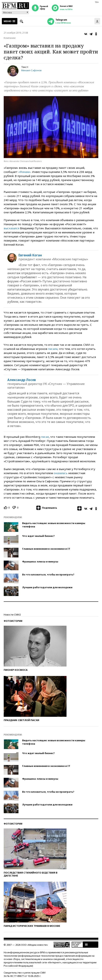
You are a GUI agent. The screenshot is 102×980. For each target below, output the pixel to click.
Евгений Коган (30, 255)
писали (53, 349)
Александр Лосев (22, 380)
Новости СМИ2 (12, 615)
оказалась (61, 473)
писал (45, 437)
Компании (10, 38)
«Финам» (24, 172)
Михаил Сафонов (31, 70)
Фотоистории (13, 621)
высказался (11, 228)
